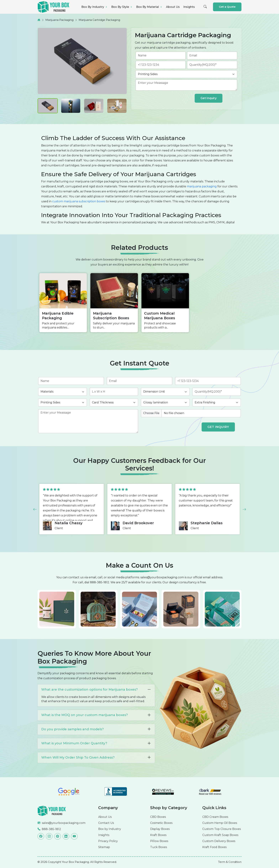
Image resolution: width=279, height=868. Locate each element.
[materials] (63, 392)
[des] (186, 85)
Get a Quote (227, 7)
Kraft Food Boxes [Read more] (214, 847)
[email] (212, 56)
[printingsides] (186, 74)
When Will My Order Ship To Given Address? (96, 757)
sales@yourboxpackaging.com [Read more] (64, 823)
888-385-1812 (100, 582)
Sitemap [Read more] (104, 847)
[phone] (161, 65)
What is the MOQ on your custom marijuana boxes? (96, 715)
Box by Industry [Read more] (110, 829)
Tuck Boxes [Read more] (159, 847)
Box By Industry (94, 7)
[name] (161, 56)
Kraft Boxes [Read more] (158, 835)
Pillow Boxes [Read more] (159, 841)
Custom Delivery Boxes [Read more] (219, 841)
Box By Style (122, 7)
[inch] (165, 392)
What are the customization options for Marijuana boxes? (96, 690)
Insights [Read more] (104, 835)
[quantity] (212, 65)
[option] (63, 303)
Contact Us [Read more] (106, 823)
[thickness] (114, 403)
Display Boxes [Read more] (160, 829)
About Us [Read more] (105, 817)
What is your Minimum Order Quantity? (96, 743)
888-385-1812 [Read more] (51, 829)
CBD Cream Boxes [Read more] (215, 817)
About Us (173, 7)
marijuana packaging (202, 186)
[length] (114, 392)
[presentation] (164, 99)
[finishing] (217, 403)
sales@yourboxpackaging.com (162, 577)
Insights (189, 7)
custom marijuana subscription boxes (79, 201)
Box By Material (149, 7)
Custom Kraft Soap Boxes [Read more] (220, 835)
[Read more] (52, 811)
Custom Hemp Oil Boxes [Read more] (220, 823)
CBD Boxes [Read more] (158, 817)
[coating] (165, 403)
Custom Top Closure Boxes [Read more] (222, 829)
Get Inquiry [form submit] (209, 98)
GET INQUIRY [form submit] (218, 427)
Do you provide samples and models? (96, 729)
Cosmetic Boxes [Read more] (161, 823)
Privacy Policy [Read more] (108, 841)
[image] (191, 413)
